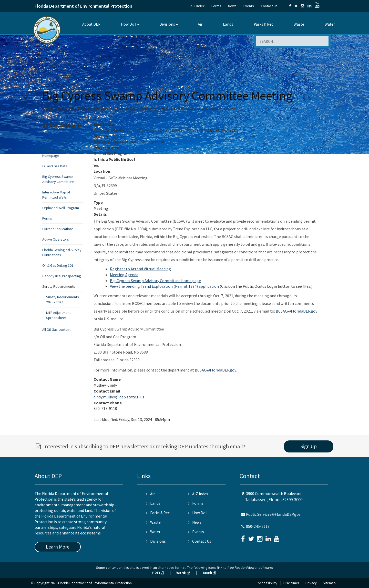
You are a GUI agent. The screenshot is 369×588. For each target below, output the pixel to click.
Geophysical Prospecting (62, 276)
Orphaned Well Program (61, 208)
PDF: (158, 573)
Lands (228, 24)
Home (47, 109)
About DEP (91, 24)
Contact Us (269, 6)
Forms (216, 6)
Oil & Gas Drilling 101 (58, 265)
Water (330, 24)
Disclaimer (291, 583)
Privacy (311, 583)
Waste (299, 24)
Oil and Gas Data (55, 166)
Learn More (58, 547)
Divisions (167, 24)
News (232, 6)
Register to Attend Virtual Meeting (140, 269)
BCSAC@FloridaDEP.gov (296, 311)
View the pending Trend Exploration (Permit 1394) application (164, 286)
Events (249, 6)
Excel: (209, 573)
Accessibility (268, 583)
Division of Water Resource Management (80, 109)
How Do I (129, 24)
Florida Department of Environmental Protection (83, 6)
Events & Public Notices (153, 109)
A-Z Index (197, 6)
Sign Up (309, 446)
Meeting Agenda (124, 275)
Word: (183, 573)
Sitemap (329, 583)
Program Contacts (56, 140)
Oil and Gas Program (122, 109)
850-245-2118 (258, 526)
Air (200, 24)
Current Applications (58, 229)
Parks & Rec (263, 24)
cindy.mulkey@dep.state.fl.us (119, 397)
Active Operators (56, 239)
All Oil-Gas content (56, 329)
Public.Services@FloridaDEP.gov (273, 514)
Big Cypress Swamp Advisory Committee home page (155, 281)
